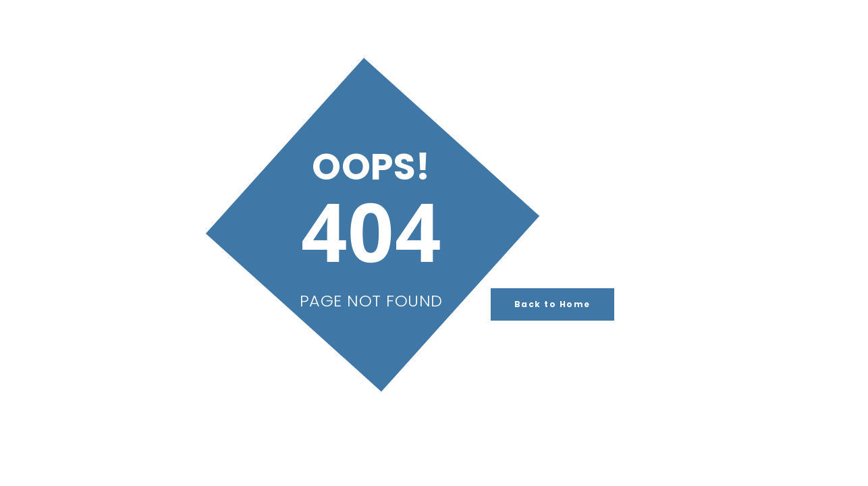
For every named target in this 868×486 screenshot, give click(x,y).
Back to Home (552, 304)
